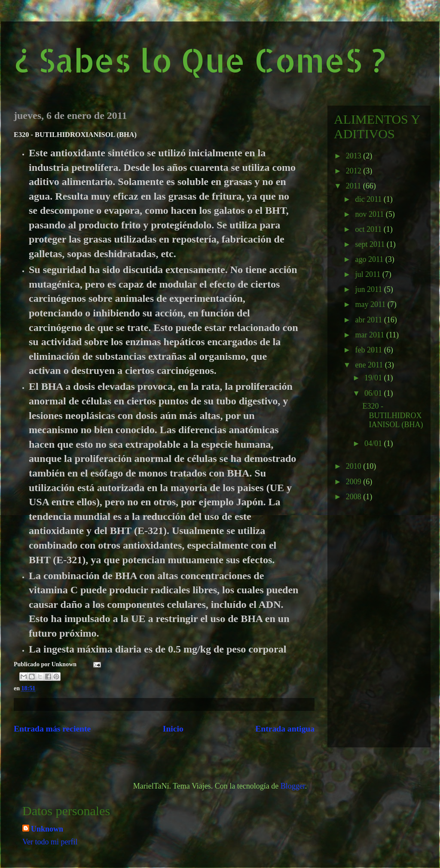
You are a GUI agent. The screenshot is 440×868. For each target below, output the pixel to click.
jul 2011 (368, 274)
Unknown (47, 829)
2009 (355, 482)
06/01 (374, 393)
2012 (355, 171)
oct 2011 (369, 229)
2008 (355, 497)
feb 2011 (369, 350)
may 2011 (371, 304)
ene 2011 (370, 365)
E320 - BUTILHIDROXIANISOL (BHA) (393, 415)
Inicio (173, 729)
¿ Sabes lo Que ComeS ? (200, 60)
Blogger (293, 786)
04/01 (374, 443)
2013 (355, 156)
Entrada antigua (285, 729)
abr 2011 (369, 320)
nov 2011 (370, 214)
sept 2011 (371, 244)
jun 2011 (369, 289)
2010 (355, 466)
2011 (354, 186)
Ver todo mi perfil (50, 842)
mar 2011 (370, 335)
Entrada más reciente (52, 729)
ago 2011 (370, 259)
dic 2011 (369, 199)
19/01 (374, 378)
